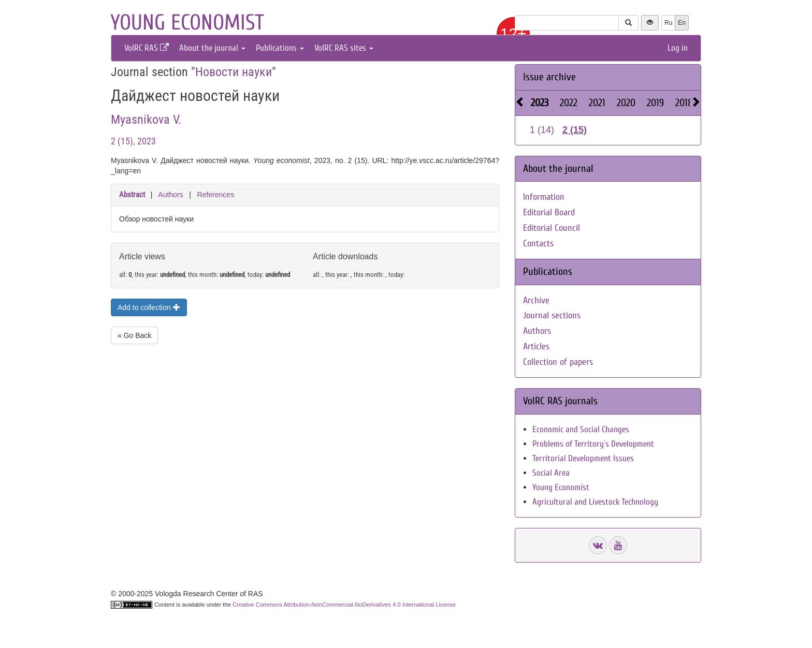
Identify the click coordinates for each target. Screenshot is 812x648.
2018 (684, 103)
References (216, 195)
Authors (170, 195)
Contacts (538, 244)
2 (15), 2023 (133, 141)
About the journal (212, 48)
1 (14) (542, 130)
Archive (536, 300)
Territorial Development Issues (583, 458)
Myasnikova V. (146, 120)
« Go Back (134, 335)
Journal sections (552, 315)
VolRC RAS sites (344, 48)
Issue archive (549, 77)
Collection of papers (558, 362)
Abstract (132, 195)
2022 (569, 103)
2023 (540, 103)
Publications (280, 48)
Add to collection (149, 307)
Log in (678, 48)
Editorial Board (549, 212)
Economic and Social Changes (581, 429)
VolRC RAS (147, 48)
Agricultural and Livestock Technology (595, 502)
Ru (668, 23)
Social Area (551, 473)
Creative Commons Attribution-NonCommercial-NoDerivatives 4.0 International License (344, 605)
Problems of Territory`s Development (593, 444)
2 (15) (575, 130)
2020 (626, 103)
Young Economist (561, 487)
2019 (655, 103)
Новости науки (234, 72)
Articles (536, 347)
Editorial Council (552, 228)
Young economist (187, 23)
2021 (597, 103)
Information (544, 197)
